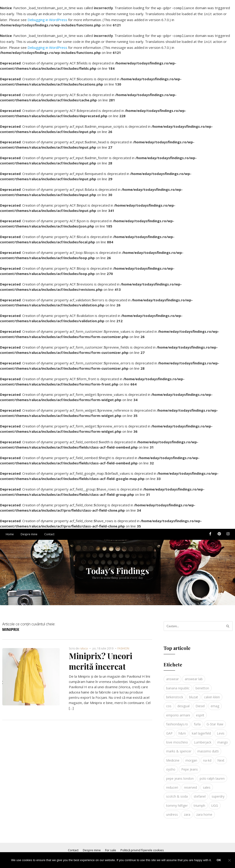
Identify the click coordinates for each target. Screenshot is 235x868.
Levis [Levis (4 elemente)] (221, 731)
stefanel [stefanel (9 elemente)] (200, 794)
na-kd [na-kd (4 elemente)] (207, 758)
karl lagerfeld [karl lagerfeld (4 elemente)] (201, 731)
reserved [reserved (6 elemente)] (190, 785)
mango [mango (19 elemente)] (223, 739)
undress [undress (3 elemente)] (172, 812)
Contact (49, 531)
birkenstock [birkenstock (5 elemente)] (175, 694)
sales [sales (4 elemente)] (207, 785)
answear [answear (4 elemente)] (172, 676)
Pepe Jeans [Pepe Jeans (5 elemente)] (190, 767)
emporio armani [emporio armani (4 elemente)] (178, 712)
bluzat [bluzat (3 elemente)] (194, 694)
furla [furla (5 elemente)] (197, 721)
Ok (219, 860)
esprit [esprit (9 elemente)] (200, 712)
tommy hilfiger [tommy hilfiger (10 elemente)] (177, 803)
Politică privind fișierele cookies (142, 847)
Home (10, 531)
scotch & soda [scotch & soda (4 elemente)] (177, 794)
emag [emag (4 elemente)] (215, 703)
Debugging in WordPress (47, 18)
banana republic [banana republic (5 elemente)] (178, 685)
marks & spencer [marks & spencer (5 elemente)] (179, 748)
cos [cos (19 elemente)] (169, 703)
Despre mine (29, 531)
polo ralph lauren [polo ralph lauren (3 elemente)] (212, 776)
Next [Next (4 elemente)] (221, 758)
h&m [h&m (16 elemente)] (182, 731)
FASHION (123, 646)
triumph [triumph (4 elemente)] (199, 803)
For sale (111, 847)
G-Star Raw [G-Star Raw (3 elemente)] (215, 721)
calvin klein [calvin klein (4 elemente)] (212, 694)
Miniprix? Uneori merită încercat (101, 658)
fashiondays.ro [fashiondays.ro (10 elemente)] (177, 721)
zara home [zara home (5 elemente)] (204, 812)
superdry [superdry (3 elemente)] (218, 794)
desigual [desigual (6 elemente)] (183, 703)
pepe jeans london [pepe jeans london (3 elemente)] (180, 776)
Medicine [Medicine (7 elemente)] (173, 758)
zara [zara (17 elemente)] (187, 812)
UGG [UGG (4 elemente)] (215, 803)
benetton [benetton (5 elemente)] (202, 685)
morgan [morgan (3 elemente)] (191, 758)
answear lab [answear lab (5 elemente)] (194, 676)
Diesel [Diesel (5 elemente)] (200, 703)
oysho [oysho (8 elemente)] (171, 767)
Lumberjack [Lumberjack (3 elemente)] (203, 739)
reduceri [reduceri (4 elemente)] (172, 785)
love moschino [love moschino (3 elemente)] (177, 739)
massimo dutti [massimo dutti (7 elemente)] (208, 748)
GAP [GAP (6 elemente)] (169, 731)
